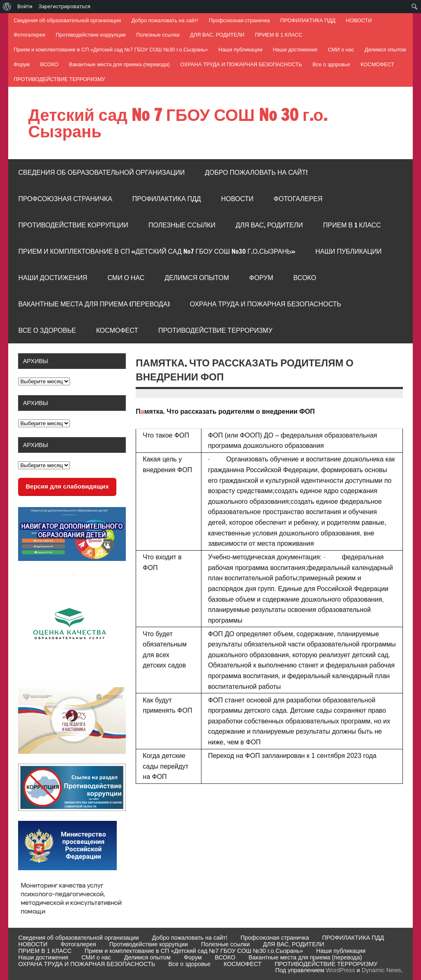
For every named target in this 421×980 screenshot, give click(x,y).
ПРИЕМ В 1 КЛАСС (279, 35)
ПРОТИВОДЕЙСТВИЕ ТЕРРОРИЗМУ (59, 79)
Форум (22, 64)
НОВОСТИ (359, 20)
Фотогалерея (29, 35)
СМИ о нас (341, 50)
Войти (25, 6)
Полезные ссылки (158, 35)
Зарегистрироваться (65, 6)
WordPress (341, 970)
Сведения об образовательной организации (67, 20)
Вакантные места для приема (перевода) (119, 64)
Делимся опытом (385, 50)
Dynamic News (382, 970)
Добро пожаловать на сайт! (165, 20)
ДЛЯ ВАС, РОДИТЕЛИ (217, 35)
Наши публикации (240, 50)
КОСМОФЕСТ (377, 64)
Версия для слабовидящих (67, 486)
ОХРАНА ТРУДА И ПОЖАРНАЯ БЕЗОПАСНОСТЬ (241, 64)
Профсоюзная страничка (239, 20)
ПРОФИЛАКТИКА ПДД (308, 20)
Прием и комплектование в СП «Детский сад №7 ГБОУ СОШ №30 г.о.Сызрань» (111, 50)
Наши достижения (295, 50)
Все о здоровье (331, 64)
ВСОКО (49, 64)
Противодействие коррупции (91, 35)
